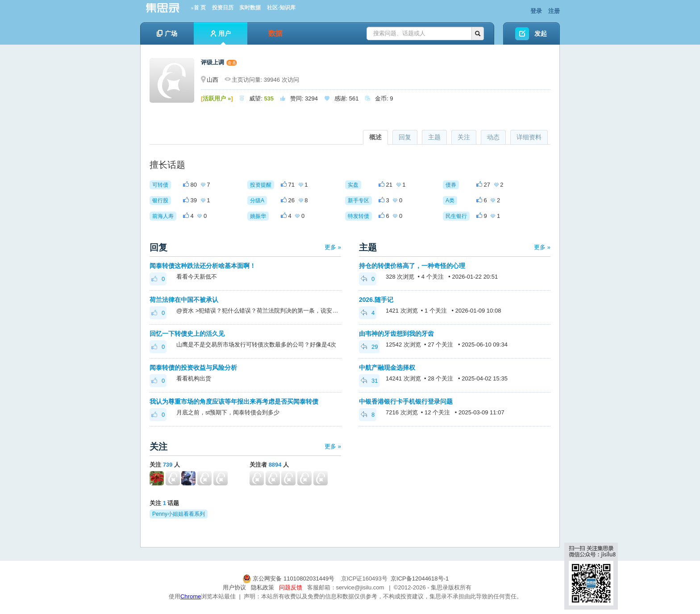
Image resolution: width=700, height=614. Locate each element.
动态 (493, 137)
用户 (221, 37)
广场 (167, 33)
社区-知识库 (281, 8)
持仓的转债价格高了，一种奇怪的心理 (412, 266)
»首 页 (198, 8)
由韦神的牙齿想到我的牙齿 (396, 334)
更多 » (333, 247)
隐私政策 (262, 587)
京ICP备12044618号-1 (420, 578)
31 (369, 381)
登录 (536, 11)
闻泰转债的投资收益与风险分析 (193, 368)
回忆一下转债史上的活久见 (187, 334)
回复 (405, 137)
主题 (434, 137)
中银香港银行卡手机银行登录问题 (406, 401)
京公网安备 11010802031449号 (289, 578)
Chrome (191, 596)
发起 (541, 33)
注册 (554, 11)
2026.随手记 (376, 300)
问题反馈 (291, 587)
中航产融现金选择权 (387, 368)
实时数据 (250, 8)
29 (369, 347)
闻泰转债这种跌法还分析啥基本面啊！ (203, 266)
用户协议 (234, 587)
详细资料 (529, 137)
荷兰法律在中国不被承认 (184, 300)
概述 (375, 137)
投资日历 (223, 8)
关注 (464, 137)
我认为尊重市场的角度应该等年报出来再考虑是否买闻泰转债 (234, 401)
